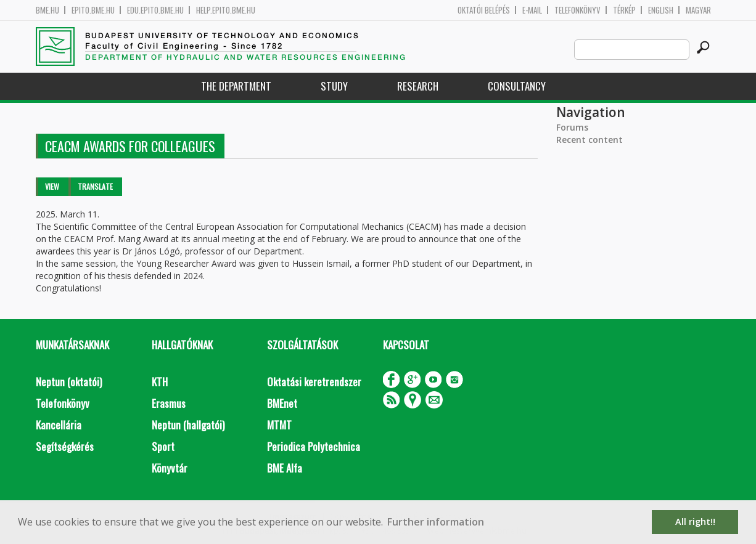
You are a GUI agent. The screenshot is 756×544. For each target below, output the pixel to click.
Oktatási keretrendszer (314, 382)
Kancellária (59, 425)
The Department (236, 86)
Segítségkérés (65, 446)
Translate (95, 186)
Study (334, 86)
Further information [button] (436, 522)
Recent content (590, 140)
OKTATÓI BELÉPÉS (484, 10)
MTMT (279, 425)
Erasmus (169, 403)
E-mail (532, 10)
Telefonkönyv (577, 10)
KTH (160, 382)
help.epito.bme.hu (226, 10)
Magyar (698, 10)
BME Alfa (285, 468)
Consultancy (517, 86)
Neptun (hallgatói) (188, 425)
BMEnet (282, 403)
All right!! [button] (695, 522)
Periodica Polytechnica (314, 446)
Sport (163, 446)
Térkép (624, 10)
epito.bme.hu (93, 10)
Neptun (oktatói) (69, 382)
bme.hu (47, 10)
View (52, 186)
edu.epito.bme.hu (155, 10)
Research (418, 86)
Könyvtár (170, 468)
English (661, 10)
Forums (572, 127)
